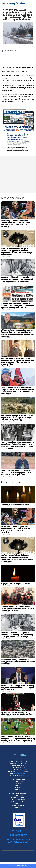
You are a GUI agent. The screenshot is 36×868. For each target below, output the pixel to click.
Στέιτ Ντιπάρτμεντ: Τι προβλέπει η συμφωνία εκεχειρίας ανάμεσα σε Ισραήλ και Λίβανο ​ (18, 661)
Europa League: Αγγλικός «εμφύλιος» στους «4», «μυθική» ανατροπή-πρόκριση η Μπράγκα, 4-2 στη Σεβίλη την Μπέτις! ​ (18, 739)
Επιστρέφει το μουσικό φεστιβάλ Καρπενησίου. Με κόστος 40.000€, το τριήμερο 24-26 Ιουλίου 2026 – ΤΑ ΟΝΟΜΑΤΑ (15, 223)
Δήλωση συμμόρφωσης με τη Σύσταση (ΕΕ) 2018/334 (18, 841)
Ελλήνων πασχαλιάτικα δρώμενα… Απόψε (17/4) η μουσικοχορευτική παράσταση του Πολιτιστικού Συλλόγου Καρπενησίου (17, 252)
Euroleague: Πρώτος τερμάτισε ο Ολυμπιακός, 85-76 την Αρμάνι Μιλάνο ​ (17, 713)
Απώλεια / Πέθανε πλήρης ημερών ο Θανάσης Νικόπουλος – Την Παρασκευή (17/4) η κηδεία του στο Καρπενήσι (17, 279)
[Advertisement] (18, 175)
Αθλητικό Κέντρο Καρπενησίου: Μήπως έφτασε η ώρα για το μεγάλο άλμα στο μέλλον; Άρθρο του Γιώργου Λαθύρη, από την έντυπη (17, 333)
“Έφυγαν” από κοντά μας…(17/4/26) (15, 504)
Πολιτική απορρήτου (18, 835)
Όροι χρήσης (18, 830)
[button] (4, 4)
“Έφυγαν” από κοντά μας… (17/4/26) (15, 584)
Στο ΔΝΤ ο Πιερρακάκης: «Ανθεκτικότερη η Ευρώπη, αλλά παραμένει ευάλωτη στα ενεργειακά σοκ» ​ (18, 688)
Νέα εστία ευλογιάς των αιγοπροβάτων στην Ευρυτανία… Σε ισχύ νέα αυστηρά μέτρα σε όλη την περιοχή (17, 418)
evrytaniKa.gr (23, 775)
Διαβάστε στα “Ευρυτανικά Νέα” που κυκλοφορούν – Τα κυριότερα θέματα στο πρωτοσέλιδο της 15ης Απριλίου (17, 306)
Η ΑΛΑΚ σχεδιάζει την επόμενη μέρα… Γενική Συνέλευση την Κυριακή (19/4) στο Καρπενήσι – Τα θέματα (18, 608)
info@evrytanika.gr (20, 773)
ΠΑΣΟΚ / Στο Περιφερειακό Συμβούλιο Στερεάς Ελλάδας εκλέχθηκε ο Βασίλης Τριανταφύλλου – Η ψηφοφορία (17, 473)
